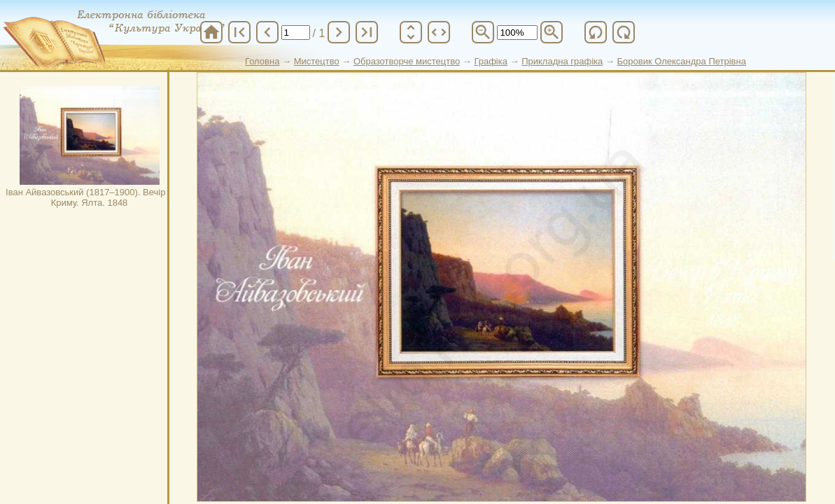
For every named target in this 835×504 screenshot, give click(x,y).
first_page (239, 32)
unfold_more (411, 32)
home (211, 32)
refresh (596, 32)
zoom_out (483, 32)
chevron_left (267, 32)
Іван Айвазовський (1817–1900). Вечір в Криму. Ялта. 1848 (89, 147)
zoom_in (552, 32)
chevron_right (339, 32)
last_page (367, 32)
